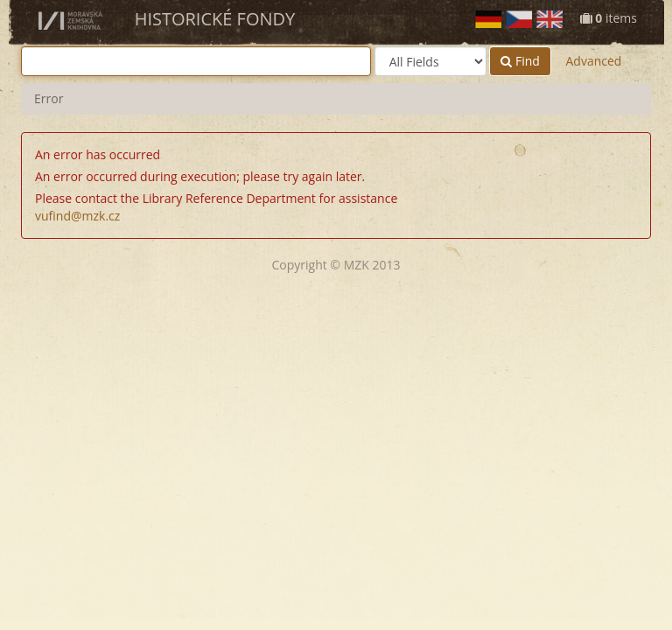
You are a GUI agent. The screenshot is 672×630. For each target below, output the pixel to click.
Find (520, 61)
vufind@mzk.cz (77, 216)
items (609, 18)
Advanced (593, 61)
